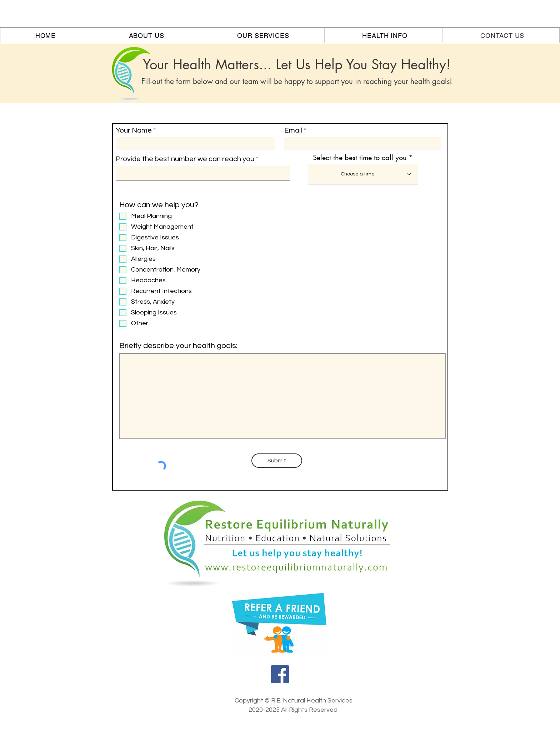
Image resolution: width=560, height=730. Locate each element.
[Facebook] (280, 674)
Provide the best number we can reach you (185, 159)
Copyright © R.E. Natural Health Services (294, 701)
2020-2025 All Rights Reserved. (294, 710)
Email (293, 130)
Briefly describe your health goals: (178, 346)
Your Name (134, 130)
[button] (147, 35)
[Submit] (277, 461)
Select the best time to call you (360, 158)
